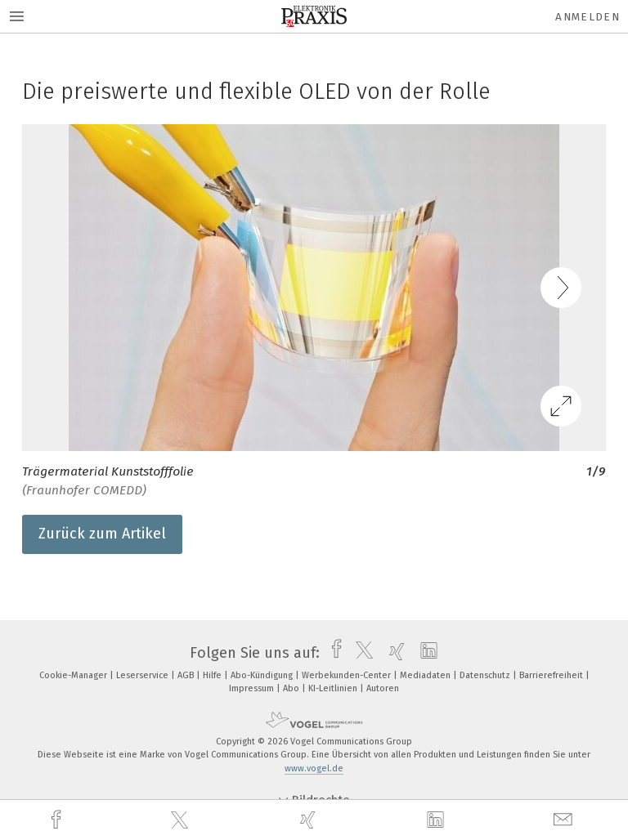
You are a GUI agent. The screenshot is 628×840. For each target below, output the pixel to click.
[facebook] (58, 820)
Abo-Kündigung (263, 675)
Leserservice (144, 675)
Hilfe (213, 675)
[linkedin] (437, 820)
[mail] (565, 820)
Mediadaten (426, 675)
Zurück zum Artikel (102, 534)
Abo (292, 688)
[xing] (310, 820)
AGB (187, 675)
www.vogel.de (314, 769)
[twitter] (182, 820)
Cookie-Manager (74, 675)
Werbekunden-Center (348, 675)
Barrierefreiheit (552, 675)
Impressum (253, 688)
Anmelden (588, 17)
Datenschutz (486, 675)
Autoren (383, 688)
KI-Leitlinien (334, 688)
